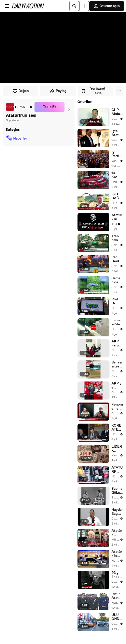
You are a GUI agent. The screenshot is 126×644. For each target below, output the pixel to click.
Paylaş (58, 91)
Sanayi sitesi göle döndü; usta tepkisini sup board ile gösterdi (117, 364)
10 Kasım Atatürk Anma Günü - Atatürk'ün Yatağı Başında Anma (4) (117, 175)
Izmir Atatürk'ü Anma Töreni (117, 596)
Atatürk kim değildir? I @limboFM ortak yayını (117, 217)
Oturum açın (107, 6)
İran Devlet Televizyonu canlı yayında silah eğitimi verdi (117, 259)
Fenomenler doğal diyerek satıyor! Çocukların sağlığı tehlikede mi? (117, 407)
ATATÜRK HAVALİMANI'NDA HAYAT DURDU (117, 470)
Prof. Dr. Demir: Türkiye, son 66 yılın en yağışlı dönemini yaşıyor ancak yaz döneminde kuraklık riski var (117, 301)
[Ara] (74, 6)
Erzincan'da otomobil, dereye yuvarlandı (117, 322)
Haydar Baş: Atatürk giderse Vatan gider (117, 512)
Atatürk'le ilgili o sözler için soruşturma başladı (117, 554)
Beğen (21, 91)
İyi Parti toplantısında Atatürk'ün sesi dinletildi (117, 154)
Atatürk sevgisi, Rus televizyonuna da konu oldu (117, 533)
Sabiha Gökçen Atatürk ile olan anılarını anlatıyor (117, 491)
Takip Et (49, 107)
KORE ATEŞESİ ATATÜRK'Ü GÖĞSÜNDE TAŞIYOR (117, 428)
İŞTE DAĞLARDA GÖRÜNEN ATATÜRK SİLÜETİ (117, 196)
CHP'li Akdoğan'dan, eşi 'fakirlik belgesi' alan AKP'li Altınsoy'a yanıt (117, 112)
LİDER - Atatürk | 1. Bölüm (117, 449)
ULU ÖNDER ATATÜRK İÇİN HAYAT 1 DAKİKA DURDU (117, 617)
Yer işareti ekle (94, 91)
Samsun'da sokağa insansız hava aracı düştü (117, 280)
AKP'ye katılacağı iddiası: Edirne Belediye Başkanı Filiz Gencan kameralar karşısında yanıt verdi (117, 385)
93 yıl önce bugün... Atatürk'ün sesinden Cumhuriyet (117, 575)
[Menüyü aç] (7, 6)
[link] (19, 107)
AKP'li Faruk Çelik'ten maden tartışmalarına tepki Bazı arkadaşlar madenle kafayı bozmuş (117, 343)
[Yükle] (84, 6)
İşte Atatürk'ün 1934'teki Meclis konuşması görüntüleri (117, 133)
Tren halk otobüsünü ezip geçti (117, 238)
